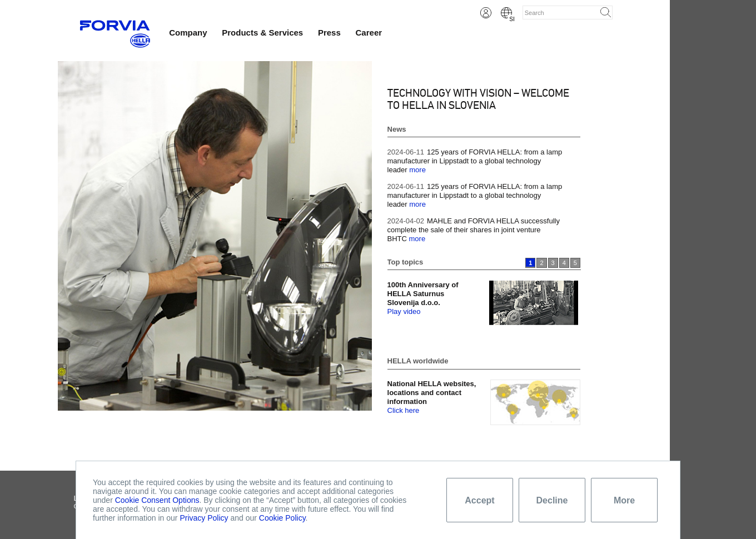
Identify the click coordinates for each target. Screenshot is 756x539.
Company (188, 33)
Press (329, 33)
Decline (552, 500)
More (624, 500)
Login (486, 13)
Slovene (506, 13)
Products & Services (262, 33)
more (417, 170)
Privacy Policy (204, 518)
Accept (479, 500)
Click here (404, 410)
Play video (404, 311)
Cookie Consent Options (157, 500)
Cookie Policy (282, 518)
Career (369, 33)
